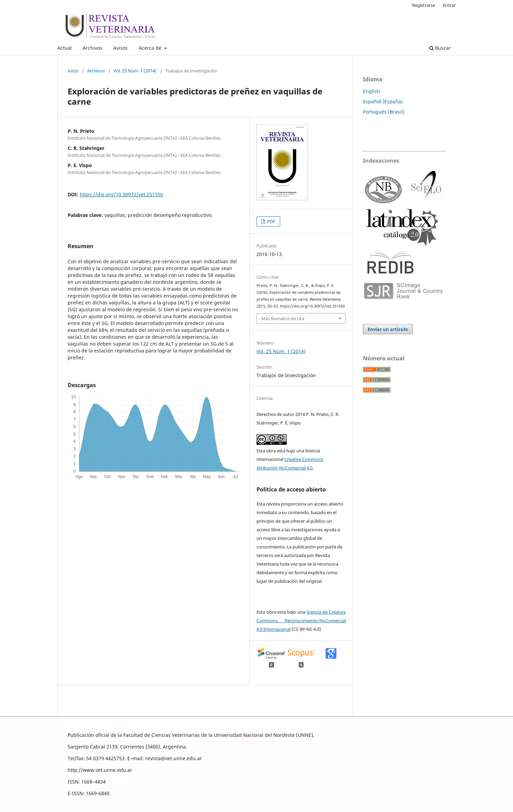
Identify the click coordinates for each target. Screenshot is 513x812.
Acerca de (151, 48)
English (372, 91)
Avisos (121, 48)
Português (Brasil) (384, 112)
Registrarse (424, 5)
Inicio (73, 71)
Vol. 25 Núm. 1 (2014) (135, 71)
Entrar (449, 5)
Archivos (93, 48)
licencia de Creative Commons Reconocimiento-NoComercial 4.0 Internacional (301, 620)
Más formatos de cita (283, 318)
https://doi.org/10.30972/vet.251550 (121, 194)
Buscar (440, 48)
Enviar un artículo (388, 329)
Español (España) (383, 101)
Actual (65, 48)
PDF (271, 221)
